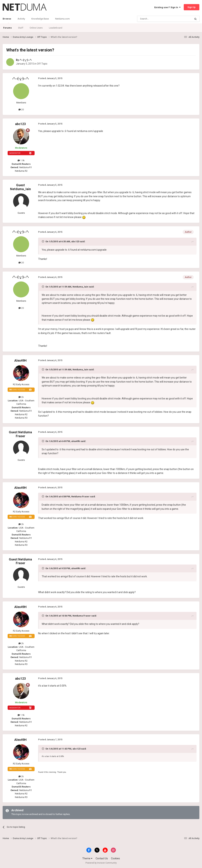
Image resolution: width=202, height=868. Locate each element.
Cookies (115, 858)
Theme (87, 858)
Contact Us (102, 858)
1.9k (21, 160)
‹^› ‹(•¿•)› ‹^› (26, 60)
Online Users (36, 28)
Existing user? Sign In (167, 7)
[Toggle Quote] (43, 241)
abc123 (20, 124)
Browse (7, 20)
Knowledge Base (40, 19)
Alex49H (20, 360)
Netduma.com (62, 19)
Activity (21, 19)
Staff (21, 28)
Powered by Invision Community (101, 863)
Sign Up (192, 7)
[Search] (156, 19)
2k (21, 397)
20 (21, 110)
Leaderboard (56, 28)
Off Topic (42, 64)
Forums (7, 28)
